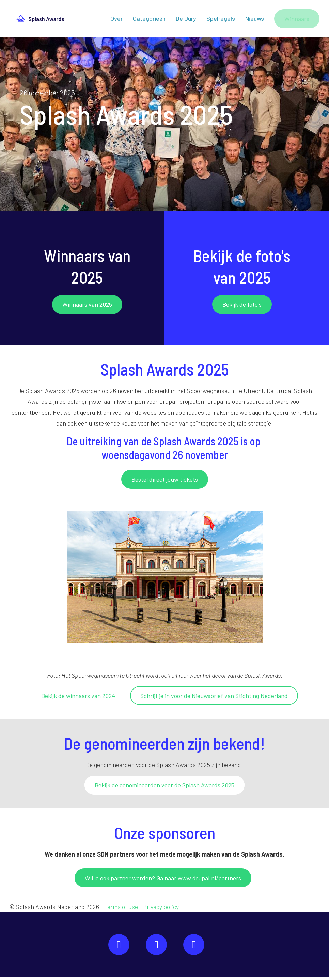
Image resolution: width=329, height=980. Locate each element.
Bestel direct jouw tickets (165, 482)
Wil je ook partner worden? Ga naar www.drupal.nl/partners (163, 881)
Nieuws (255, 20)
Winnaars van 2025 (87, 307)
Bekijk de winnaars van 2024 (78, 698)
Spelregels (221, 20)
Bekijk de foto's (242, 307)
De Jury (186, 20)
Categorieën (149, 20)
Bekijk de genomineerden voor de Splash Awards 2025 (164, 788)
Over (116, 20)
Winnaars (297, 20)
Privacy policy (161, 909)
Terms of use (121, 909)
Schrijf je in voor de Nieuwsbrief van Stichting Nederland (214, 698)
